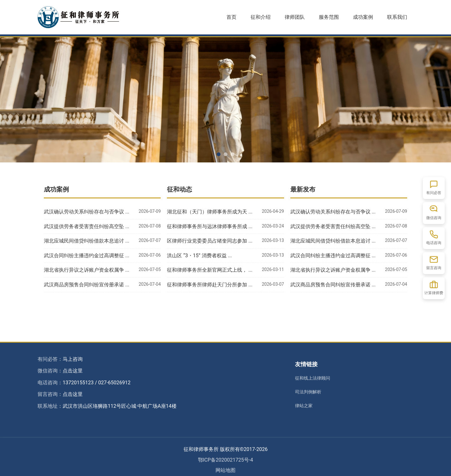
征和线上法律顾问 (313, 378)
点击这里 (73, 371)
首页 (231, 17)
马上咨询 (73, 359)
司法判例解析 (308, 392)
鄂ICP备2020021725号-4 (225, 460)
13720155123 (78, 383)
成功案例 (363, 17)
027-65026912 (114, 383)
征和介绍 (261, 17)
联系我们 (397, 17)
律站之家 (304, 406)
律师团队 (295, 17)
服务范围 (329, 17)
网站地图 (225, 470)
